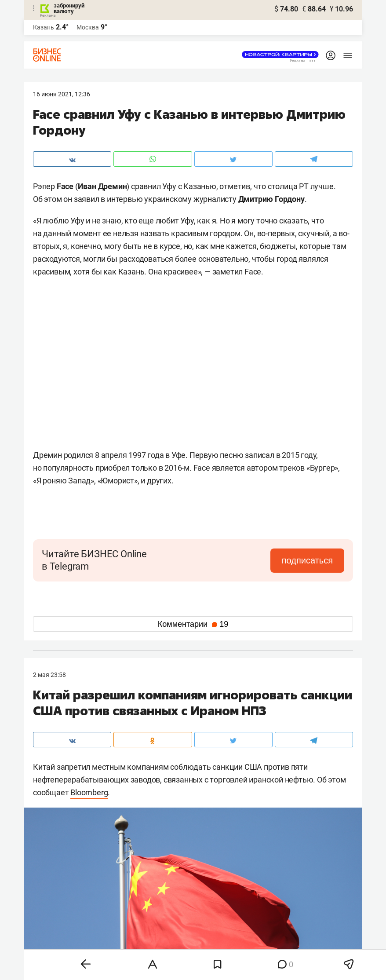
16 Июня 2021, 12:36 (62, 94)
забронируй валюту (69, 8)
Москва (88, 27)
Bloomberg (89, 792)
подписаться (307, 560)
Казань (44, 27)
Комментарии (193, 624)
